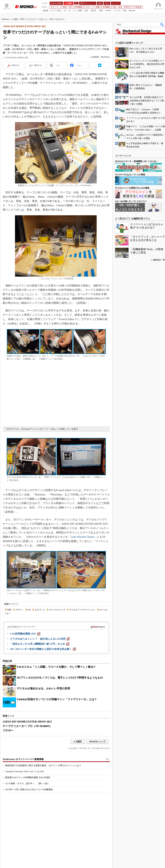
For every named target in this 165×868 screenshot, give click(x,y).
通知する (38, 65)
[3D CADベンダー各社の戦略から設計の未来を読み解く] (43, 649)
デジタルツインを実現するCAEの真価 (132, 188)
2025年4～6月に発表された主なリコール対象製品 (29, 789)
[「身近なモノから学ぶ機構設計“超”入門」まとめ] (40, 644)
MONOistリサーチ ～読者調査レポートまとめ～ (136, 161)
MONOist (5, 19)
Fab (29, 610)
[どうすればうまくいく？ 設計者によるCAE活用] (40, 639)
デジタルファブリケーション (82, 610)
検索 (162, 24)
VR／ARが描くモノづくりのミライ (131, 201)
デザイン (19, 610)
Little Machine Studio (82, 537)
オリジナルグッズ (57, 610)
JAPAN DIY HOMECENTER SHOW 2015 (27, 722)
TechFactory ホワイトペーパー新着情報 (23, 759)
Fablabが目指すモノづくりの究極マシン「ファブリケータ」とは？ (57, 699)
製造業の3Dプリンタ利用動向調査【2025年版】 (28, 777)
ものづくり (40, 610)
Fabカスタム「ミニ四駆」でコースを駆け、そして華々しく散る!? (56, 667)
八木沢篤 (95, 57)
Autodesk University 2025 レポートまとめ (24, 771)
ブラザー (8, 731)
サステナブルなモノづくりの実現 (130, 175)
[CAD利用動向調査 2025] (25, 634)
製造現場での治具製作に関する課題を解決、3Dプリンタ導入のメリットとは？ (43, 765)
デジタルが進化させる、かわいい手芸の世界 (43, 688)
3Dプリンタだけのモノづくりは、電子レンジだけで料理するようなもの (60, 678)
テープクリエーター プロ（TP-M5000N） (27, 726)
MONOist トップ (97, 741)
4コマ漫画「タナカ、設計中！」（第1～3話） (27, 783)
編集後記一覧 (159, 260)
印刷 (9, 610)
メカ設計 (15, 19)
